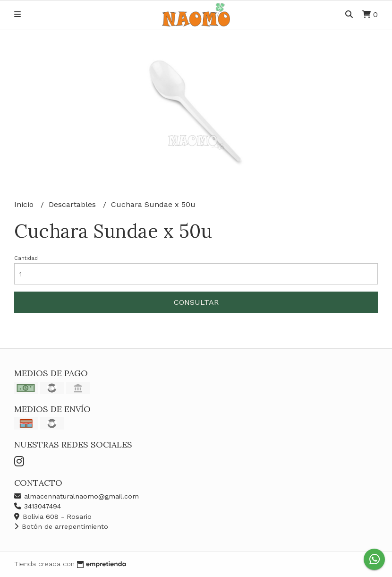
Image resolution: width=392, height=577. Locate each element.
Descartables (73, 204)
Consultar (196, 302)
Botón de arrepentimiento (61, 526)
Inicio (25, 204)
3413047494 (38, 506)
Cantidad (26, 258)
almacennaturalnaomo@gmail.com (77, 496)
